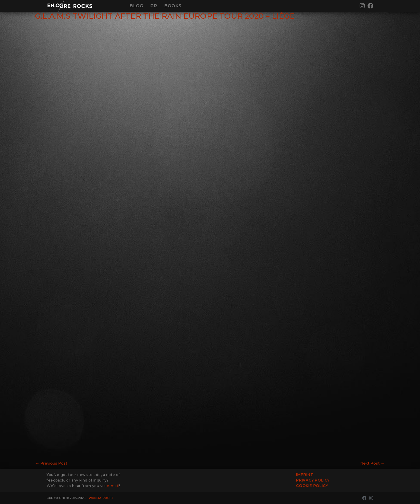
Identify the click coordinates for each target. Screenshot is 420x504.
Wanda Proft (101, 498)
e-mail (113, 486)
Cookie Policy (312, 486)
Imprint (305, 475)
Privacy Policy (313, 480)
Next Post (372, 463)
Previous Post (52, 463)
